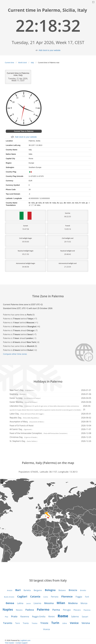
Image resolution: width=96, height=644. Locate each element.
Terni (17, 623)
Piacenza (87, 610)
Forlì (87, 597)
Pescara (77, 610)
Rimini (51, 616)
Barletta (27, 590)
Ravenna (25, 616)
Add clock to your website (50, 50)
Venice (74, 623)
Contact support (22, 643)
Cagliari (22, 596)
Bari (18, 590)
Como (46, 597)
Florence (67, 596)
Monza (84, 603)
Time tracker (10, 643)
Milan (61, 603)
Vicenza (47, 629)
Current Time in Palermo (24, 131)
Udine (65, 623)
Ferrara (55, 597)
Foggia (79, 597)
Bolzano (62, 590)
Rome (63, 616)
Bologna (50, 590)
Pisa (6, 617)
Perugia (67, 610)
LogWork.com (25, 640)
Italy (32, 63)
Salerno (75, 616)
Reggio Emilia (39, 616)
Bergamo (38, 590)
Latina (20, 603)
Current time (10, 63)
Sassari (85, 617)
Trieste (44, 623)
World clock (22, 63)
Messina (49, 603)
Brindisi (83, 590)
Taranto (8, 623)
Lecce (28, 603)
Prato (14, 616)
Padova (30, 610)
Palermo (43, 609)
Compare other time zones (15, 354)
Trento (26, 623)
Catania (35, 596)
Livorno (37, 603)
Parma (56, 610)
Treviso (35, 623)
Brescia (73, 590)
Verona (86, 623)
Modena (73, 603)
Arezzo (10, 590)
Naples (8, 609)
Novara (19, 610)
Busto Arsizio (9, 597)
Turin (55, 623)
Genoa (10, 603)
